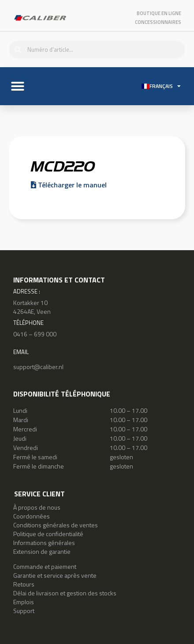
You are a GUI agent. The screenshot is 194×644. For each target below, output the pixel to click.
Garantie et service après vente (55, 575)
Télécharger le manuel (69, 185)
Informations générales (44, 543)
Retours (24, 584)
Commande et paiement (45, 566)
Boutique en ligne (159, 13)
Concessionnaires (158, 22)
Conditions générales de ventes (56, 525)
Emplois (24, 602)
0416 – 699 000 (35, 334)
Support (24, 611)
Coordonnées (32, 516)
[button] (18, 86)
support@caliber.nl (38, 367)
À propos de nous (37, 507)
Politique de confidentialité (48, 534)
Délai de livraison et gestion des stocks (65, 593)
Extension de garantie (42, 551)
